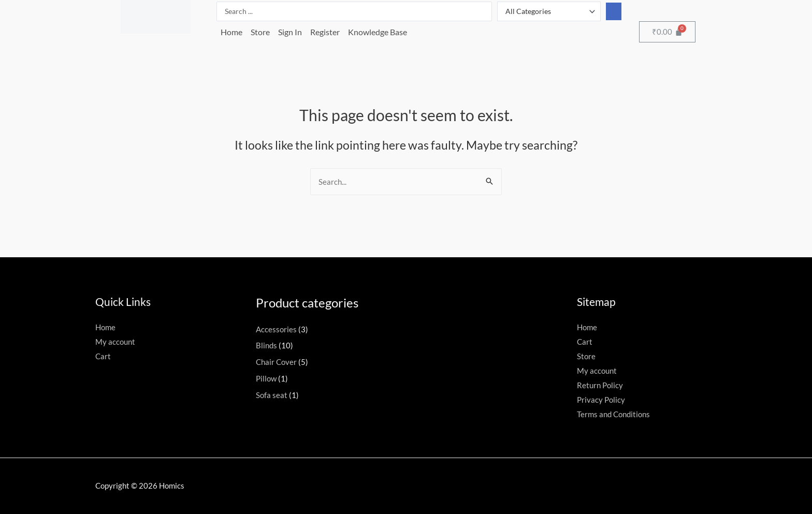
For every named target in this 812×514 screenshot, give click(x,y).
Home (231, 32)
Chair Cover (276, 362)
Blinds (266, 345)
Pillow (266, 378)
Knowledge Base (378, 32)
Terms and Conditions (613, 414)
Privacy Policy (601, 400)
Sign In (290, 32)
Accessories (276, 329)
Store (260, 32)
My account (115, 342)
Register (325, 32)
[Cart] (667, 32)
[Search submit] (614, 11)
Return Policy (600, 385)
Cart (103, 356)
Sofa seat (272, 395)
